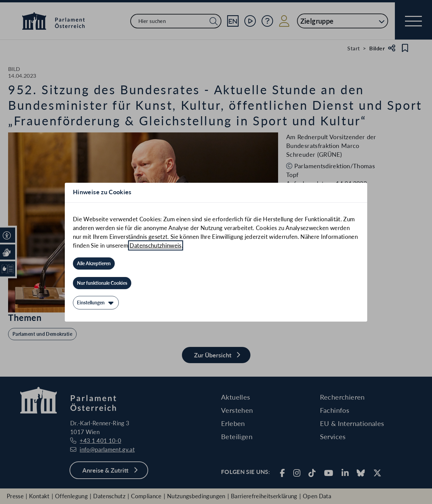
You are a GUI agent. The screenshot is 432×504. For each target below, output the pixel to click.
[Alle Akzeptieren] (94, 263)
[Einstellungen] (96, 303)
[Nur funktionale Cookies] (102, 283)
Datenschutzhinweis (155, 245)
